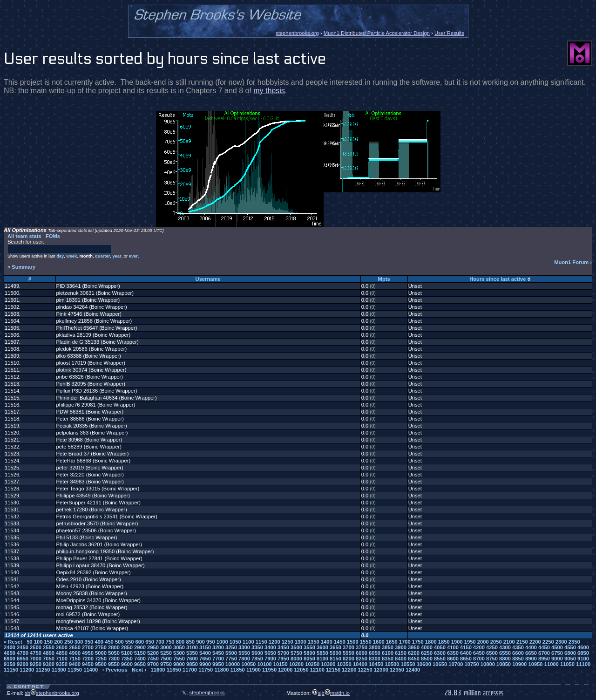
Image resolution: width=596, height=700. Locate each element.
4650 (10, 653)
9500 (101, 664)
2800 (114, 647)
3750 (362, 647)
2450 (23, 647)
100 (38, 642)
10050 (248, 664)
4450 (544, 647)
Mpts (384, 279)
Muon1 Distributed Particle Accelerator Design (377, 33)
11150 (11, 670)
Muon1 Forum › (573, 262)
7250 (101, 659)
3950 (414, 647)
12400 (413, 670)
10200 (296, 664)
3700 (349, 647)
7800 (244, 659)
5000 (101, 653)
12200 (349, 670)
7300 (114, 659)
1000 (222, 642)
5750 (296, 653)
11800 (221, 670)
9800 (179, 664)
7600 (192, 659)
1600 (379, 642)
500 (119, 642)
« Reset (13, 642)
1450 (340, 642)
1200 (274, 642)
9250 (36, 664)
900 (200, 642)
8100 (322, 659)
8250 (362, 659)
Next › (139, 670)
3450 (283, 647)
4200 (479, 647)
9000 (557, 659)
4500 (557, 647)
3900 (401, 647)
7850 (257, 659)
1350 (314, 642)
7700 (218, 659)
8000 (296, 659)
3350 (257, 647)
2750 (101, 647)
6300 (440, 653)
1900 (457, 642)
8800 (505, 659)
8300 (375, 659)
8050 (309, 659)
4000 (427, 647)
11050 (567, 664)
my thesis (269, 91)
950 (211, 642)
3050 (179, 647)
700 (160, 642)
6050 (375, 653)
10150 (281, 664)
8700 (479, 659)
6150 (401, 653)
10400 (360, 664)
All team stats (24, 236)
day (60, 256)
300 (79, 642)
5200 (153, 653)
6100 (388, 653)
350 (89, 642)
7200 (88, 659)
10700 (456, 664)
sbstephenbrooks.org (52, 693)
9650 (140, 664)
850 (190, 642)
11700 (190, 670)
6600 (518, 653)
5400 (205, 653)
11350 (75, 670)
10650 (440, 664)
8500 (427, 659)
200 (58, 642)
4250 (492, 647)
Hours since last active (498, 279)
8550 (440, 659)
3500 (296, 647)
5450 (218, 653)
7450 (153, 659)
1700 (405, 642)
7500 (166, 659)
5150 (140, 653)
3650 (335, 647)
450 (109, 642)
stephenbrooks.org (297, 33)
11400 (91, 670)
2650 (75, 647)
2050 (496, 642)
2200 (535, 642)
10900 (519, 664)
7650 (205, 659)
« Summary (21, 267)
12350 (397, 670)
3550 (309, 647)
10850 (504, 664)
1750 (418, 642)
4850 (62, 653)
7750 (231, 659)
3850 (388, 647)
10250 (312, 664)
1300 (301, 642)
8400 (401, 659)
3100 (192, 647)
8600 (453, 659)
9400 (75, 664)
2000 (483, 642)
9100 (583, 659)
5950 (349, 653)
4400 (531, 647)
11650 (174, 670)
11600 (158, 670)
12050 (301, 670)
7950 (283, 659)
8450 (414, 659)
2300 (561, 642)
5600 (257, 653)
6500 (492, 653)
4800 (49, 653)
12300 (381, 670)
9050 (570, 659)
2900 (140, 647)
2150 (522, 642)
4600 (583, 647)
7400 (140, 659)
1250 (288, 642)
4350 (518, 647)
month (86, 256)
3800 (375, 647)
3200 (218, 647)
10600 (424, 664)
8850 (518, 659)
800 (180, 642)
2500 (36, 647)
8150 (335, 659)
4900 (75, 653)
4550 (570, 647)
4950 (88, 653)
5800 (309, 653)
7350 (127, 659)
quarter (102, 256)
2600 (62, 647)
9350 (62, 664)
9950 (218, 664)
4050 (440, 647)
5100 (127, 653)
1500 (353, 642)
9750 (166, 664)
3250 (231, 647)
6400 (466, 653)
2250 (548, 642)
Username (208, 279)
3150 (205, 647)
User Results (449, 33)
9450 (88, 664)
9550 (114, 664)
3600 (322, 647)
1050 (235, 642)
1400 (327, 642)
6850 (583, 653)
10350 (344, 664)
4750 (36, 653)
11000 (552, 664)
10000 (233, 664)
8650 (466, 659)
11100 (583, 664)
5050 (114, 653)
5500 (231, 653)
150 (48, 642)
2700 (88, 647)
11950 (269, 670)
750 (170, 642)
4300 (505, 647)
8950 (544, 659)
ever (133, 256)
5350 (192, 653)
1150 (261, 642)
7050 (49, 659)
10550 (408, 664)
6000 (362, 653)
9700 (153, 664)
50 (29, 642)
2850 (127, 647)
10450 (376, 664)
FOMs (53, 236)
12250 (365, 670)
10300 (328, 664)
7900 (270, 659)
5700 (283, 653)
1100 (248, 642)
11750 (206, 670)
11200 (27, 670)
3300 (244, 647)
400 (99, 642)
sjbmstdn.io (331, 693)
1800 (431, 642)
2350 (574, 642)
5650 (270, 653)
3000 (166, 647)
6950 (23, 659)
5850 (322, 653)
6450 (479, 653)
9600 (127, 664)
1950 (470, 642)
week (71, 256)
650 (150, 642)
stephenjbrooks (207, 693)
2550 (49, 647)
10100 (264, 664)
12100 (317, 670)
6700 (544, 653)
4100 (453, 647)
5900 (335, 653)
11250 (43, 670)
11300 (59, 670)
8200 (349, 659)
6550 (505, 653)
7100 (62, 659)
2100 (509, 642)
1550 (366, 642)
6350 (453, 653)
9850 (192, 664)
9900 (205, 664)
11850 (238, 670)
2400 (10, 647)
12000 (285, 670)
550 (130, 642)
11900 (254, 670)
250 (69, 642)
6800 (570, 653)
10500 (392, 664)
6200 (414, 653)
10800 (488, 664)
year (117, 256)
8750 (492, 659)
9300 (49, 664)
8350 (388, 659)
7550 (179, 659)
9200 (23, 664)
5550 (244, 653)
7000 (36, 659)
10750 (472, 664)
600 (140, 642)
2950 (153, 647)
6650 (531, 653)
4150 (466, 647)
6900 (10, 659)
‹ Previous (115, 670)
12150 (333, 670)
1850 (444, 642)
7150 (75, 659)
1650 (392, 642)
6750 (557, 653)
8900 (531, 659)
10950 (535, 664)
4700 (23, 653)
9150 (10, 664)
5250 (166, 653)
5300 (179, 653)
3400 (270, 647)
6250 (427, 653)
